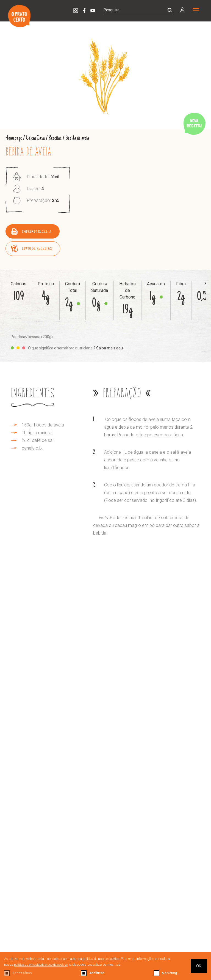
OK (199, 966)
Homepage (14, 138)
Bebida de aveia (79, 138)
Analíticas (97, 973)
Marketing (169, 973)
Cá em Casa (36, 138)
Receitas (57, 138)
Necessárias (22, 973)
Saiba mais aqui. (110, 348)
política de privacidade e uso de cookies (42, 965)
